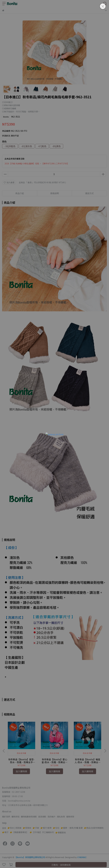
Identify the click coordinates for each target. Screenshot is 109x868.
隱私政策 (61, 817)
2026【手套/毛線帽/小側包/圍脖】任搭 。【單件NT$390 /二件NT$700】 (37, 163)
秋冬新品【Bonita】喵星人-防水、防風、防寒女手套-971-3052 (88, 761)
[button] (105, 751)
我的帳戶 (52, 817)
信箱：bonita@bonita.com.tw (16, 801)
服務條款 (70, 817)
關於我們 (6, 817)
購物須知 (15, 817)
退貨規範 (42, 817)
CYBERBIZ (82, 857)
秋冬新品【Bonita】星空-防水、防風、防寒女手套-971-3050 (21, 761)
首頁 (4, 828)
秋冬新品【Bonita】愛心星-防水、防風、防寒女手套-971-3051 (54, 761)
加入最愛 (9, 182)
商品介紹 (20, 193)
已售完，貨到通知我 (61, 865)
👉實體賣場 (61, 832)
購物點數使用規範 (29, 817)
